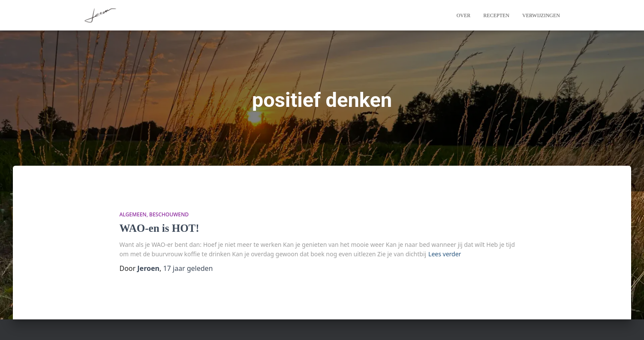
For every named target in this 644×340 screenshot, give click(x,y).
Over (464, 15)
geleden (188, 268)
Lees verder (445, 254)
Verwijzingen (541, 15)
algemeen (133, 214)
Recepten (496, 15)
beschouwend (169, 214)
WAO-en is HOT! (159, 228)
